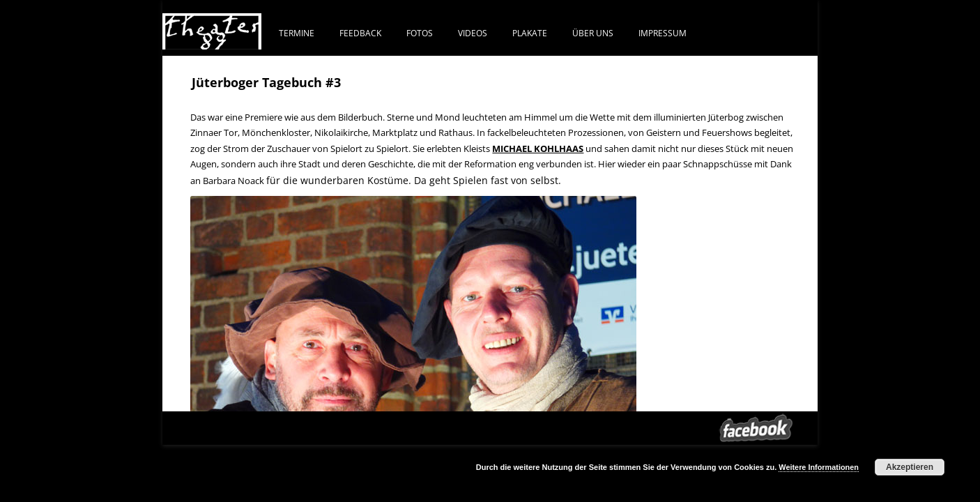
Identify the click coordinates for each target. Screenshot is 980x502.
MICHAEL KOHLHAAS (538, 149)
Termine (297, 33)
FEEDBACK (360, 33)
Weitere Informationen (819, 467)
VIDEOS (473, 33)
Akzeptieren (910, 467)
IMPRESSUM (663, 33)
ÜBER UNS (593, 33)
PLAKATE (530, 33)
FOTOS (420, 33)
